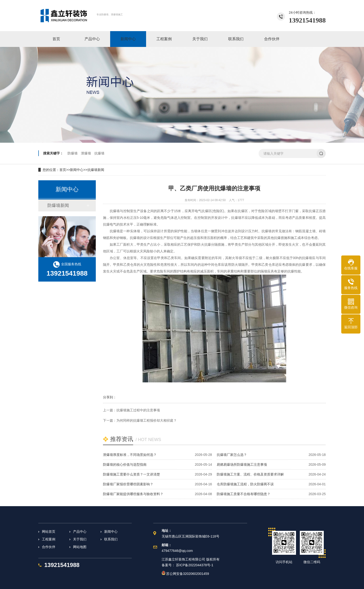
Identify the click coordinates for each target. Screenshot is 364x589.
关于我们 (80, 539)
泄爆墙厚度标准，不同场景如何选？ (130, 455)
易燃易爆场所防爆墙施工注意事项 (242, 464)
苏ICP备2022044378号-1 (195, 565)
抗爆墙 (99, 153)
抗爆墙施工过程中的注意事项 (138, 410)
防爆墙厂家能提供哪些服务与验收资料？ (133, 494)
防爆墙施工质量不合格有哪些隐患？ (244, 494)
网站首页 (49, 532)
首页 (63, 170)
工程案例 (49, 539)
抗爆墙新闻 (96, 170)
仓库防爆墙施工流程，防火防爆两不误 (245, 484)
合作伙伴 (49, 547)
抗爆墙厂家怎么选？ (232, 455)
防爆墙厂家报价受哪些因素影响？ (128, 484)
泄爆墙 (86, 153)
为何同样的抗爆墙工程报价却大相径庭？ (147, 420)
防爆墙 (73, 153)
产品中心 (80, 532)
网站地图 (80, 547)
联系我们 (111, 539)
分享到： (110, 397)
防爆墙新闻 (58, 205)
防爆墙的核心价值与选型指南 (125, 464)
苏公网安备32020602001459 (185, 574)
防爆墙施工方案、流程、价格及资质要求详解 (250, 474)
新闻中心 (77, 170)
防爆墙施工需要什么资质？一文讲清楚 (131, 474)
